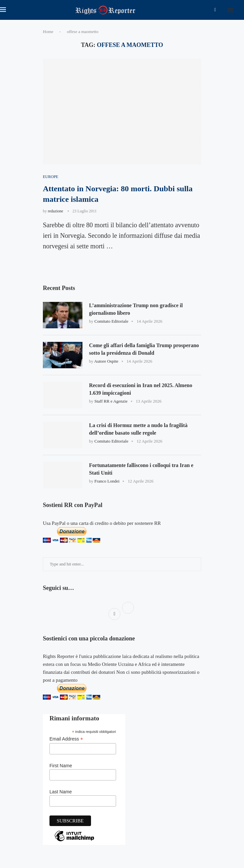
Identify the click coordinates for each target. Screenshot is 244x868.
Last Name (61, 792)
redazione (56, 211)
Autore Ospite (106, 361)
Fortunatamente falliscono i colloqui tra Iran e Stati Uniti (141, 469)
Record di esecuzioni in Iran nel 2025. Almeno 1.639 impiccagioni (141, 389)
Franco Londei (107, 481)
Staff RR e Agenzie (111, 401)
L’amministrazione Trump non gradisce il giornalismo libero (136, 309)
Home (48, 32)
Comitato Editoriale (111, 321)
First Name (61, 766)
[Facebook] (215, 10)
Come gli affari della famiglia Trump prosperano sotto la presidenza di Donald (144, 349)
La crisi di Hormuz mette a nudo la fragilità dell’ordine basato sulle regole (138, 429)
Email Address (66, 739)
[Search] (241, 10)
